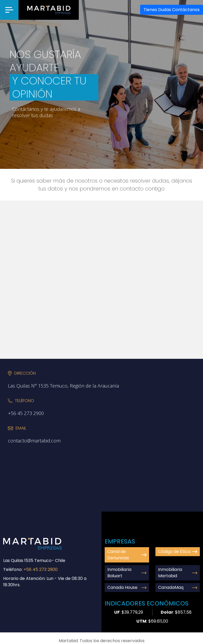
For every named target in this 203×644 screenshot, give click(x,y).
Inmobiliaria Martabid (178, 573)
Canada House (127, 587)
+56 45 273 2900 (41, 569)
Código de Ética (178, 552)
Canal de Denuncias (127, 555)
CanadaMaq (178, 587)
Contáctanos (172, 10)
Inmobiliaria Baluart (127, 573)
